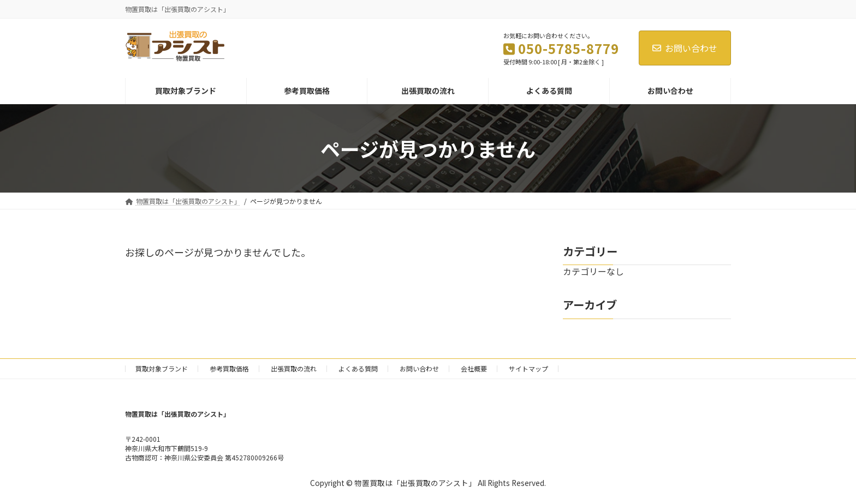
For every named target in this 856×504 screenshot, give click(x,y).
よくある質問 (358, 368)
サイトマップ (528, 368)
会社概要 (474, 368)
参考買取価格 (229, 368)
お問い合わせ (685, 48)
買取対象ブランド (162, 368)
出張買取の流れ (294, 368)
